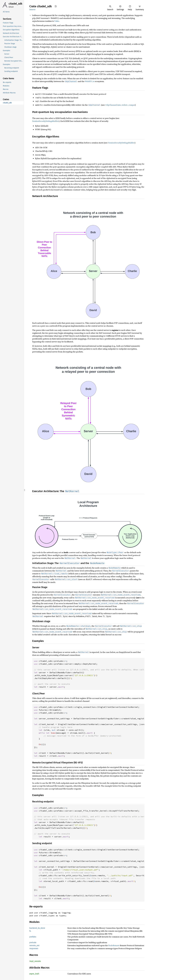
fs (30, 931)
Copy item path (56, 6)
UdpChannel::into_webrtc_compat (120, 105)
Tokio (57, 21)
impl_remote (35, 961)
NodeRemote (114, 945)
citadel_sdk (15, 4)
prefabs (33, 937)
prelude (33, 943)
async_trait (34, 974)
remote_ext (34, 945)
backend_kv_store (37, 928)
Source (32, 10)
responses (34, 948)
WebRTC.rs (90, 81)
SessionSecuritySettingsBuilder (46, 121)
